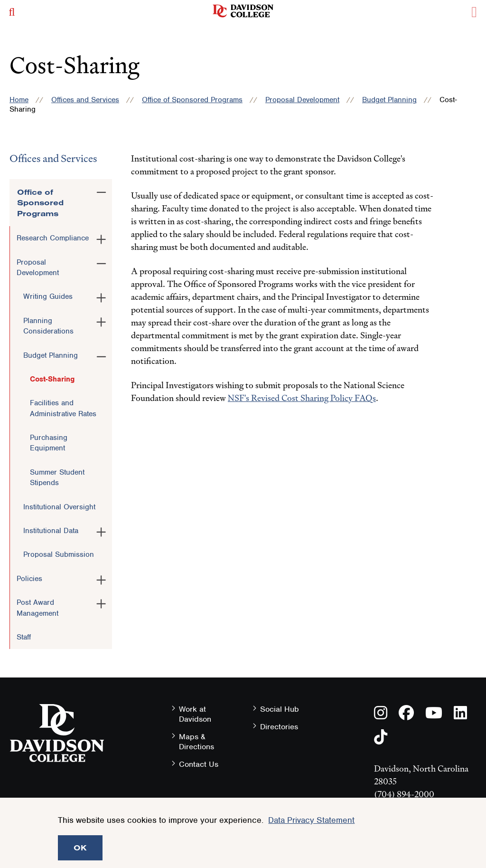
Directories (279, 727)
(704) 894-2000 (404, 794)
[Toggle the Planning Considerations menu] (101, 320)
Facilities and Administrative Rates (63, 408)
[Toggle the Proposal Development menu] (101, 262)
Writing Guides (48, 296)
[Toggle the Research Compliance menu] (101, 238)
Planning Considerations (48, 326)
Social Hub (280, 709)
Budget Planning (389, 100)
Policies (29, 579)
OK (80, 848)
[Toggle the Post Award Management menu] (101, 602)
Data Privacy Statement (311, 820)
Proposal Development (302, 100)
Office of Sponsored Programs (192, 100)
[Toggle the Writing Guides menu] (101, 296)
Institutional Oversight (59, 507)
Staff (24, 637)
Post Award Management (37, 608)
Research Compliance (53, 238)
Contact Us (199, 764)
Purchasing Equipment (49, 443)
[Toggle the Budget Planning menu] (101, 355)
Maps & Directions (196, 742)
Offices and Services (85, 100)
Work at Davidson (195, 714)
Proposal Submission (59, 554)
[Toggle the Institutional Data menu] (101, 530)
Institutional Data (51, 531)
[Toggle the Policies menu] (101, 578)
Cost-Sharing (52, 379)
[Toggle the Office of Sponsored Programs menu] (101, 191)
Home (19, 100)
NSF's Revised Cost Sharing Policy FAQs (302, 398)
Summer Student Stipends (57, 477)
